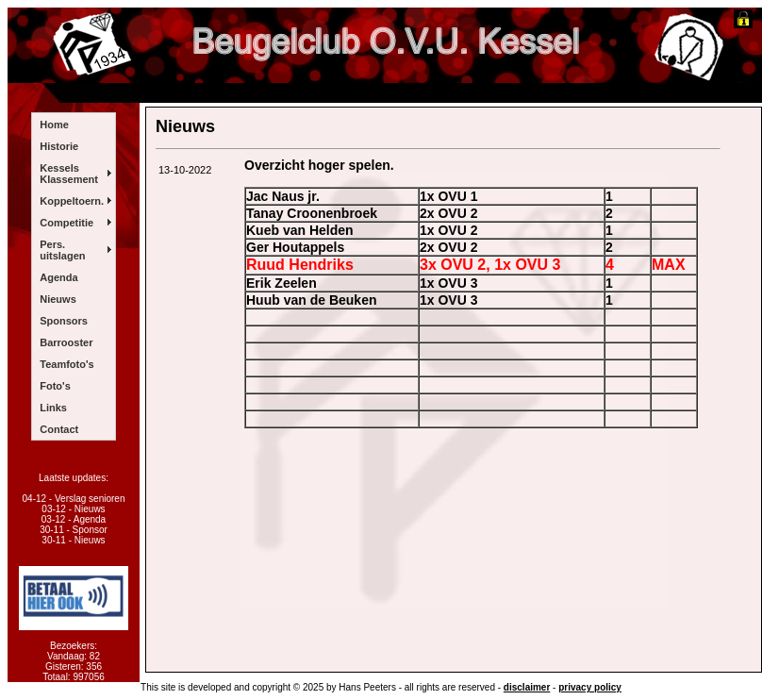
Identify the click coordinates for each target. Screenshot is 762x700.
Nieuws (58, 299)
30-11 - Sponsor (74, 530)
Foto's (55, 386)
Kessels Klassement (69, 174)
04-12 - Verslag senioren (74, 499)
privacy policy (590, 687)
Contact (59, 429)
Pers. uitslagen (62, 250)
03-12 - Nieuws (73, 509)
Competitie (66, 223)
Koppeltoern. (72, 201)
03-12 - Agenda (74, 519)
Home (54, 125)
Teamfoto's (66, 364)
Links (53, 408)
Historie (59, 146)
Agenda (58, 277)
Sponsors (64, 321)
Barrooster (66, 342)
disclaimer (527, 687)
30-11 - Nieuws (73, 540)
